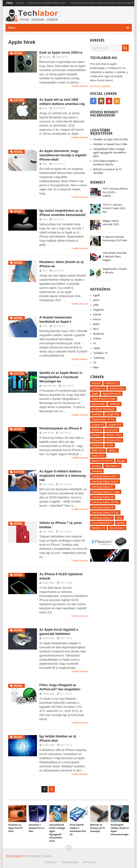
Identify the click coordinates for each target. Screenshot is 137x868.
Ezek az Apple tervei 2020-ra (61, 53)
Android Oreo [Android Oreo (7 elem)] (117, 388)
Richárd (46, 57)
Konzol (97, 319)
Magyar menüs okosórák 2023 (111, 223)
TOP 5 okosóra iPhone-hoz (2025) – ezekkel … (116, 192)
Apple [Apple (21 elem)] (95, 394)
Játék (96, 305)
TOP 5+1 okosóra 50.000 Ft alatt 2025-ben (114, 208)
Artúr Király (48, 433)
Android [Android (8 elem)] (96, 383)
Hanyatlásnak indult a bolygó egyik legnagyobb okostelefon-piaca (110, 153)
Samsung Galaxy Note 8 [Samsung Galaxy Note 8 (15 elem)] (105, 481)
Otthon (97, 339)
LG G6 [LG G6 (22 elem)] (110, 445)
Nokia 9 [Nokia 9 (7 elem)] (113, 450)
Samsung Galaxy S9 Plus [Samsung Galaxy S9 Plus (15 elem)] (105, 512)
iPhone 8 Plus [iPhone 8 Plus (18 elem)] (114, 440)
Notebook (99, 334)
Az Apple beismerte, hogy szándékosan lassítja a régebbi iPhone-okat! (63, 155)
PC (95, 343)
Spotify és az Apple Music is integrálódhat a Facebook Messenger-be (61, 377)
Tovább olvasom (80, 86)
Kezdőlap (51, 862)
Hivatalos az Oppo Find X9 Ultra (111, 139)
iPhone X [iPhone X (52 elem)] (97, 445)
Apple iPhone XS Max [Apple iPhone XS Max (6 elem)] (104, 399)
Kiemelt (97, 315)
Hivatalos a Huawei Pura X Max (57, 3)
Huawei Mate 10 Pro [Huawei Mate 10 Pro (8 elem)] (103, 419)
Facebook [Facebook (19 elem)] (115, 404)
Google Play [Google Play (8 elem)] (113, 414)
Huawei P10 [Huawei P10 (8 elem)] (115, 425)
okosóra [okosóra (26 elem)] (96, 466)
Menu (12, 28)
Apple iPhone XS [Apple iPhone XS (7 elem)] (112, 394)
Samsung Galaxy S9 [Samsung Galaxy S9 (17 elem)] (103, 507)
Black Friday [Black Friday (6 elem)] (98, 404)
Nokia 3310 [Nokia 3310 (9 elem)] (98, 456)
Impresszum (70, 862)
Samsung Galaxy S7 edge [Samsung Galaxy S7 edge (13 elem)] (106, 492)
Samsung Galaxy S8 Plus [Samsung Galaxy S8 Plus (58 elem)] (105, 502)
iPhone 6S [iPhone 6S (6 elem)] (112, 430)
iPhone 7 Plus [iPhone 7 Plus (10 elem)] (114, 435)
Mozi (96, 329)
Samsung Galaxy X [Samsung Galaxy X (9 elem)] (102, 518)
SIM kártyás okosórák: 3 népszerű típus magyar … (115, 256)
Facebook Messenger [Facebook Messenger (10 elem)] (103, 409)
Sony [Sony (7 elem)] (119, 518)
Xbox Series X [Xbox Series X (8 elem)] (117, 528)
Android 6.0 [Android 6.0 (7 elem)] (112, 383)
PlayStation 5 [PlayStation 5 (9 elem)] (112, 466)
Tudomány (99, 358)
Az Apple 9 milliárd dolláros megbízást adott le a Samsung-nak (63, 476)
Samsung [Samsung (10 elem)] (97, 471)
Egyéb (97, 295)
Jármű (96, 300)
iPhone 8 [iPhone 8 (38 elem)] (97, 440)
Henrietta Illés (49, 386)
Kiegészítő (99, 310)
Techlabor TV (100, 353)
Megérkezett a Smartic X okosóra (115, 271)
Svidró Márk (48, 583)
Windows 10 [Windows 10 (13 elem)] (99, 528)
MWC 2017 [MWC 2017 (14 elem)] (98, 450)
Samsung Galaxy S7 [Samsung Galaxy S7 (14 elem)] (103, 487)
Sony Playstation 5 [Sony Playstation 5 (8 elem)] (102, 523)
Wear (96, 367)
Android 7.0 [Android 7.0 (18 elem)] (98, 388)
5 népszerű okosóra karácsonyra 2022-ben (115, 239)
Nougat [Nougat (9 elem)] (121, 461)
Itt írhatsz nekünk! (100, 86)
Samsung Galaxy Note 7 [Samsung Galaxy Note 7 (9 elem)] (105, 476)
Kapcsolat (90, 862)
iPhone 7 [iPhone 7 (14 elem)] (97, 435)
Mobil (96, 324)
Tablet (97, 348)
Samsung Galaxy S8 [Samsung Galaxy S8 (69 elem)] (103, 497)
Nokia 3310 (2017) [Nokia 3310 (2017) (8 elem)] (102, 461)
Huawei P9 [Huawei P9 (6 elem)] (98, 425)
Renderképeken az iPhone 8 (61, 428)
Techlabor (14, 856)
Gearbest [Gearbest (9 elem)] (97, 414)
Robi (45, 108)
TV (95, 363)
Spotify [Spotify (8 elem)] (121, 523)
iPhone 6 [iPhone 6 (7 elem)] (97, 430)
